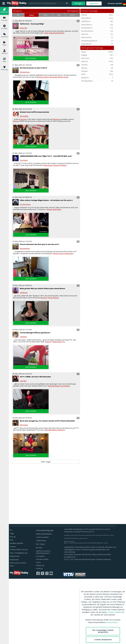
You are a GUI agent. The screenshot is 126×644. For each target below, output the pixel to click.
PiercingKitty (24, 116)
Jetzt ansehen (31, 58)
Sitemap (13, 547)
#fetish (84, 15)
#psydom (85, 77)
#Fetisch (61, 33)
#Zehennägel (53, 33)
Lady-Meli (23, 381)
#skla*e (47, 77)
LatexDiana (24, 293)
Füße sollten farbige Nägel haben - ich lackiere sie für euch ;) (46, 200)
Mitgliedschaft (15, 556)
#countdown (65, 386)
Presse (38, 562)
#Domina (40, 77)
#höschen (85, 58)
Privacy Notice (112, 622)
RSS (11, 530)
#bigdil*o (44, 298)
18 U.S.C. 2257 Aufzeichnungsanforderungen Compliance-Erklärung (87, 559)
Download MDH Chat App (19, 550)
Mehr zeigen (46, 462)
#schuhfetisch (87, 28)
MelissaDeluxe (25, 72)
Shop (12, 537)
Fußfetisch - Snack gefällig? (32, 24)
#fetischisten (86, 37)
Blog (11, 540)
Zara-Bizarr (24, 160)
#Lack (66, 77)
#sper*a (62, 254)
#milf (83, 74)
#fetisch (64, 165)
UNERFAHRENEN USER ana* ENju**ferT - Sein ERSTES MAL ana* (46, 156)
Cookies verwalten (42, 537)
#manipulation (87, 81)
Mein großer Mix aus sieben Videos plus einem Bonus (42, 288)
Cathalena (23, 337)
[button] (4, 11)
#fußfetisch (86, 21)
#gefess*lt (61, 430)
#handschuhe (48, 165)
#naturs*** (49, 342)
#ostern (84, 65)
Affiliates (39, 565)
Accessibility (40, 556)
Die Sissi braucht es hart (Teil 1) (33, 68)
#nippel (84, 55)
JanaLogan (23, 28)
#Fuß (55, 209)
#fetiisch (85, 34)
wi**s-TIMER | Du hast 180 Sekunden (35, 377)
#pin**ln (62, 342)
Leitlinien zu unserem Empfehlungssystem (43, 552)
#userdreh (57, 165)
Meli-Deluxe (24, 425)
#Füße (46, 33)
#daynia (84, 71)
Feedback (39, 568)
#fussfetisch (86, 18)
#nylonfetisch (87, 25)
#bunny (84, 68)
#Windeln (56, 119)
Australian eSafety (42, 559)
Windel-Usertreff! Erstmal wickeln (34, 112)
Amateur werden (115, 3)
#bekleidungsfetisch (89, 41)
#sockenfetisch (87, 31)
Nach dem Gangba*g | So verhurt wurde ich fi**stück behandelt (47, 421)
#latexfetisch (86, 44)
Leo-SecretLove (25, 204)
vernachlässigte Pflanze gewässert (35, 333)
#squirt (50, 298)
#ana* (84, 52)
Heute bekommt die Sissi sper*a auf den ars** (40, 244)
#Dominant (54, 77)
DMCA (12, 566)
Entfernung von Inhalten (18, 563)
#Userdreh (23, 119)
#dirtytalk (51, 386)
